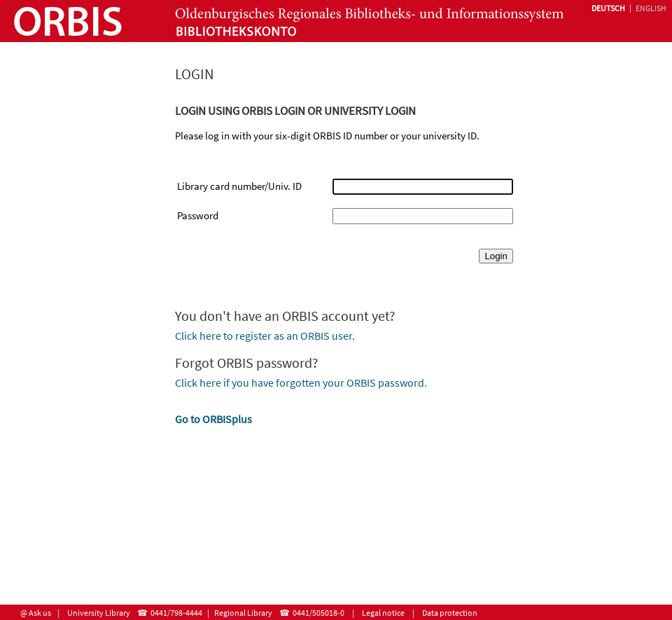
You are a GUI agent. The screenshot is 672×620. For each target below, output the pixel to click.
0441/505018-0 (318, 613)
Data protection (450, 613)
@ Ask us (36, 613)
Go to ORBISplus (213, 419)
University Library (99, 613)
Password (198, 215)
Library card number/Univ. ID (239, 186)
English (651, 8)
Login (496, 256)
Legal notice (383, 613)
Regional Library (243, 613)
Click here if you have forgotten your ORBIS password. (301, 383)
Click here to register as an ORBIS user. (265, 336)
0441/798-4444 (176, 613)
